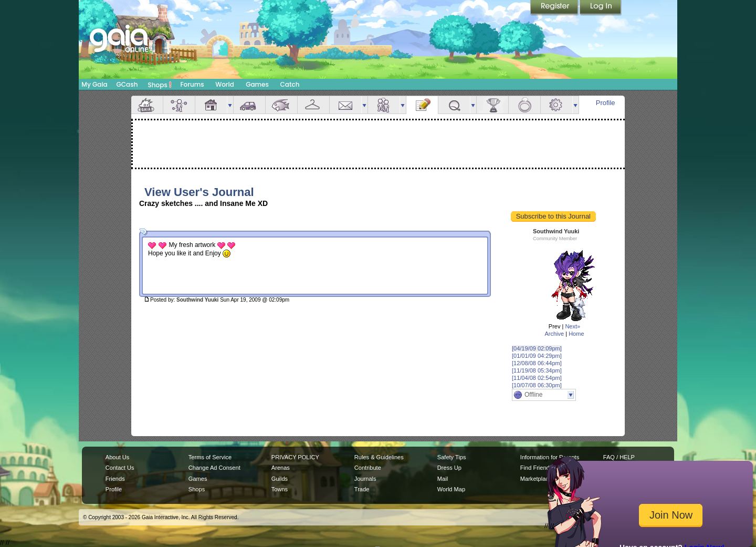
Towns (280, 489)
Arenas (281, 468)
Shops (160, 85)
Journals (365, 479)
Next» (573, 326)
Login (601, 8)
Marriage (524, 105)
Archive (554, 334)
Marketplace (536, 479)
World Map (451, 489)
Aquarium (281, 105)
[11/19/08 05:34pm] (537, 370)
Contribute (368, 468)
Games (257, 84)
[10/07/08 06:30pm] (537, 385)
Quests (454, 105)
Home (576, 334)
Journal (422, 105)
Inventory (313, 105)
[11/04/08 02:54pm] (537, 378)
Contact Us (120, 468)
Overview (147, 105)
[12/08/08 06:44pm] (537, 363)
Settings (556, 105)
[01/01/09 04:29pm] (537, 356)
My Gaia (94, 84)
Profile (606, 103)
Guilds (280, 479)
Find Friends (536, 468)
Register (555, 8)
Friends (384, 105)
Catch (290, 84)
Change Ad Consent (214, 468)
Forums (192, 84)
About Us (117, 457)
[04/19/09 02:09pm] (537, 348)
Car (249, 105)
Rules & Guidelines (379, 457)
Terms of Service (210, 457)
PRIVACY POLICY (295, 457)
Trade (362, 489)
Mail (345, 105)
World (225, 84)
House (211, 105)
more (230, 105)
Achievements (492, 105)
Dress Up (449, 468)
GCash (127, 84)
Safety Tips (452, 457)
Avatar (179, 105)
